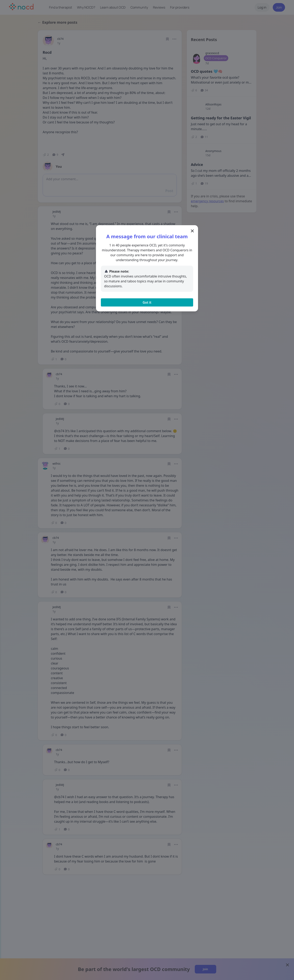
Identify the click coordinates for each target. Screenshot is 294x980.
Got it (147, 302)
